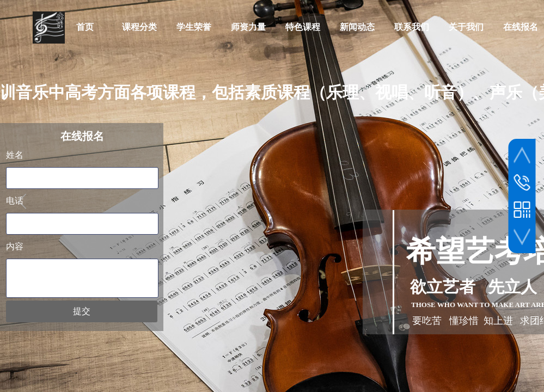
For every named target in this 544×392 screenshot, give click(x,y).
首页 (85, 27)
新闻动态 (357, 27)
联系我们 (412, 27)
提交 (82, 311)
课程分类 (139, 27)
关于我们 (466, 27)
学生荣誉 (194, 27)
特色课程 (303, 27)
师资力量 (248, 27)
